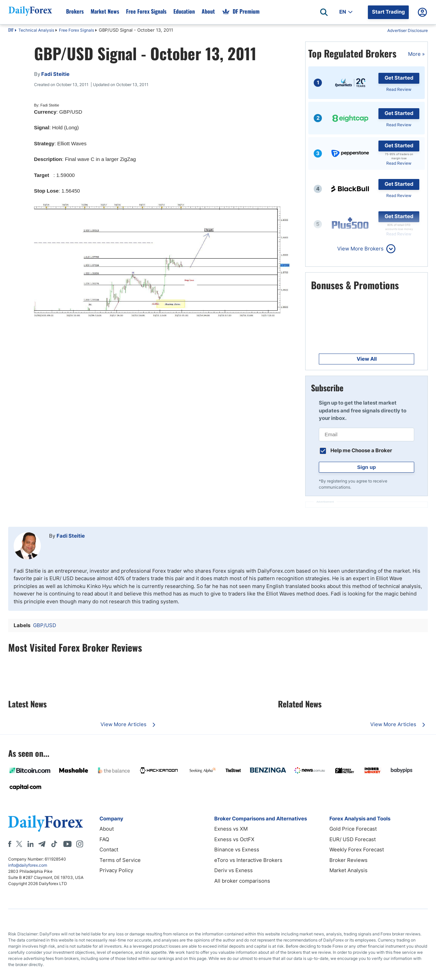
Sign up (367, 467)
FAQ (104, 839)
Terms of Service (120, 860)
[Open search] (324, 12)
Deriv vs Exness (233, 870)
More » (416, 54)
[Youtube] (67, 844)
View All (367, 359)
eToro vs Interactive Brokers (248, 860)
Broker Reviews (348, 860)
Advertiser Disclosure (408, 30)
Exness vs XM (231, 829)
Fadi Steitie (71, 536)
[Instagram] (80, 844)
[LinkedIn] (30, 844)
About (107, 829)
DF (11, 31)
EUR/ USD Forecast (353, 839)
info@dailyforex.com (28, 865)
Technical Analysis (36, 30)
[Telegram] (42, 844)
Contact (109, 850)
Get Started (399, 78)
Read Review (399, 89)
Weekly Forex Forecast (357, 850)
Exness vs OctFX (234, 839)
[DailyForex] (46, 823)
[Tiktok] (54, 844)
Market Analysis (348, 870)
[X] (19, 844)
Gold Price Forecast (353, 829)
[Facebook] (10, 844)
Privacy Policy (116, 870)
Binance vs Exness (237, 850)
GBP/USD (45, 625)
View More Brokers (360, 249)
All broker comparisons (242, 881)
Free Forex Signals (76, 30)
